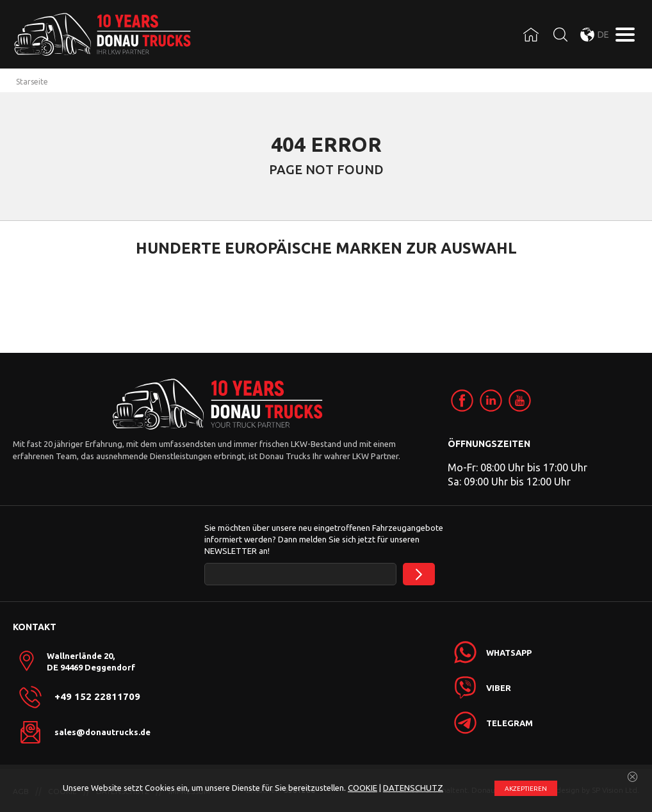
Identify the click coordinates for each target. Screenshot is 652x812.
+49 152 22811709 (97, 697)
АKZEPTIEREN (526, 789)
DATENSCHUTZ (413, 788)
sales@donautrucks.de (102, 732)
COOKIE (363, 788)
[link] (462, 401)
